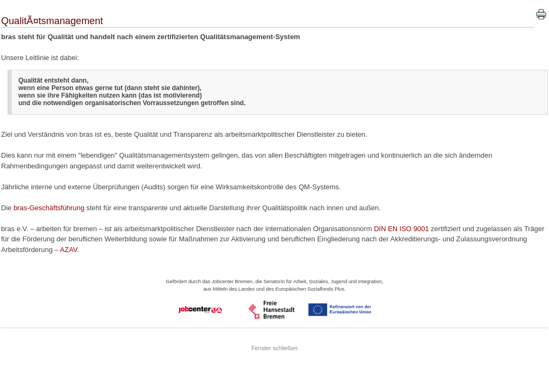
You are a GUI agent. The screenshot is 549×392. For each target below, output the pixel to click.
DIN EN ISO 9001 (401, 229)
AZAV (69, 250)
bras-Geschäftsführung (49, 208)
